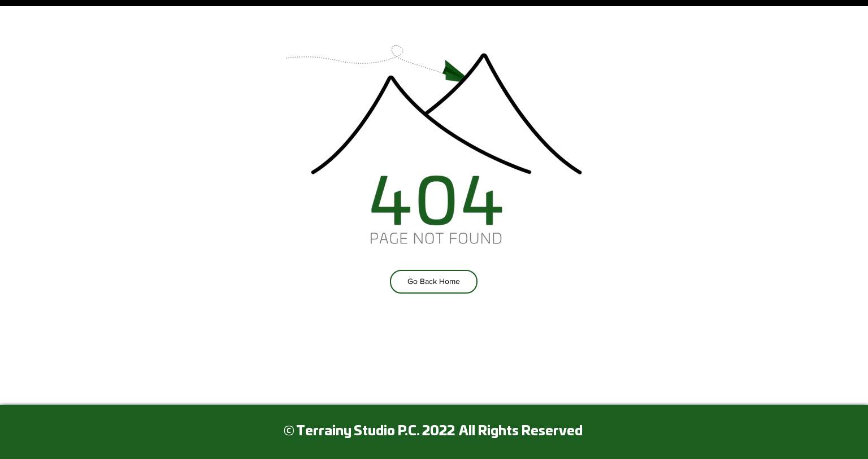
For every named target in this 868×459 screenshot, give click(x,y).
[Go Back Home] (434, 282)
